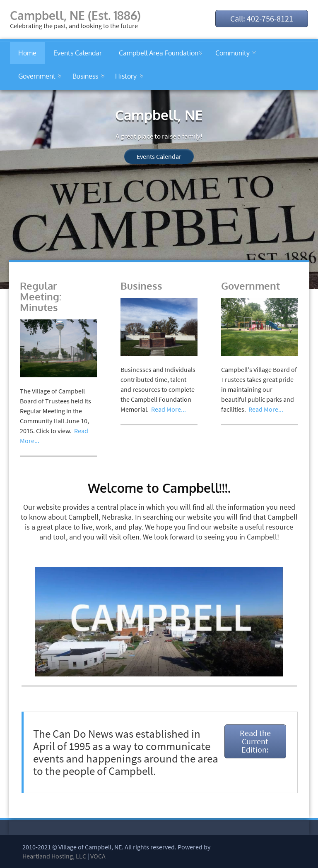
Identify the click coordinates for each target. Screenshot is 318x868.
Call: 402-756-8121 (262, 18)
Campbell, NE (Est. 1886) (75, 15)
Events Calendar (78, 53)
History (126, 76)
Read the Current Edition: (255, 741)
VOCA (98, 856)
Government (37, 76)
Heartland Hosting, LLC (54, 856)
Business (85, 76)
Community (232, 53)
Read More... (169, 409)
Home (27, 53)
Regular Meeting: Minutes (41, 296)
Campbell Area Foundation (159, 53)
